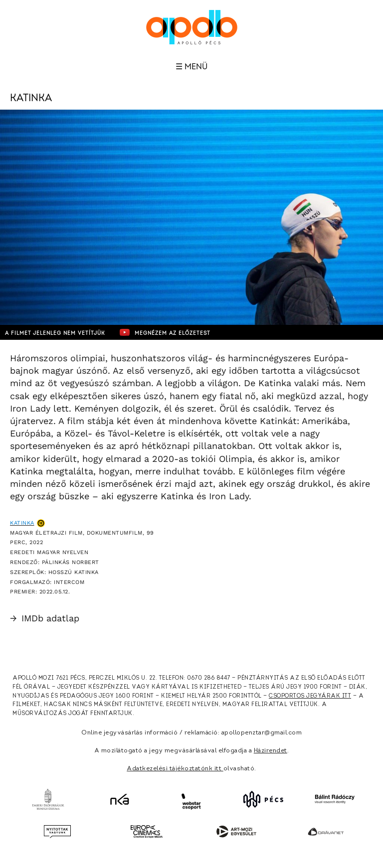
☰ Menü (191, 67)
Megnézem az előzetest (165, 332)
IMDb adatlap (45, 618)
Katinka (22, 523)
